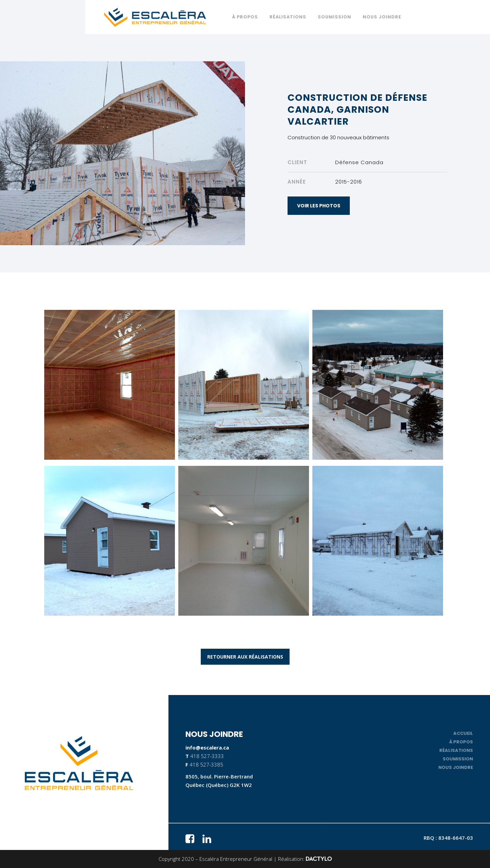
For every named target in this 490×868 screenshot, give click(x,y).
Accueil (463, 733)
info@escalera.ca (207, 747)
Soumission (458, 759)
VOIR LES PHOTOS (319, 206)
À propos (461, 742)
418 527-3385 (206, 764)
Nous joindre (456, 767)
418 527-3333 (207, 756)
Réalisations (456, 750)
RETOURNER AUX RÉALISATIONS (245, 657)
